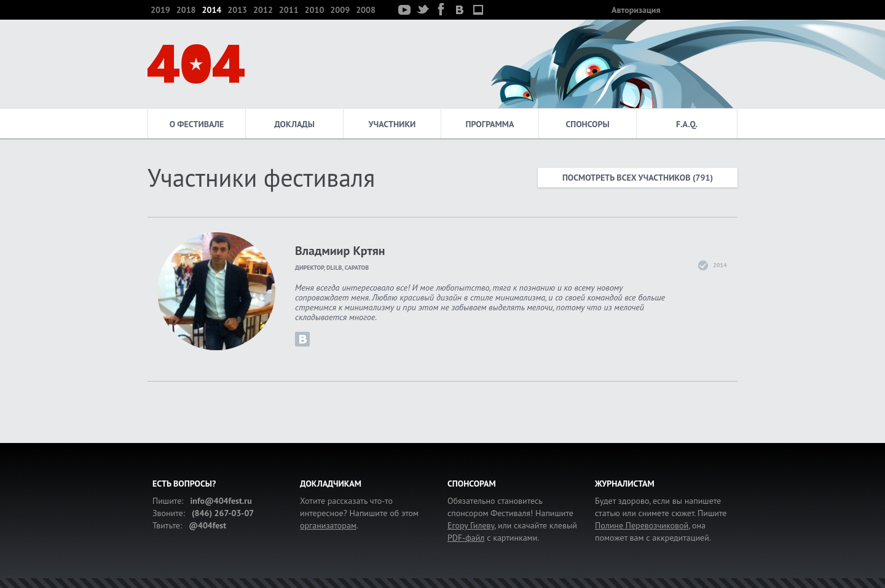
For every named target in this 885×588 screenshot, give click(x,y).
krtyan (302, 339)
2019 (160, 10)
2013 (237, 10)
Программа (490, 124)
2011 (289, 10)
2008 (366, 10)
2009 (340, 10)
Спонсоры (587, 124)
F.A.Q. (687, 124)
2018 (186, 10)
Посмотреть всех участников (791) (638, 178)
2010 (315, 10)
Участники (392, 124)
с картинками (492, 538)
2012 (263, 10)
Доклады (294, 124)
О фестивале (197, 124)
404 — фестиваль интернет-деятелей (196, 64)
